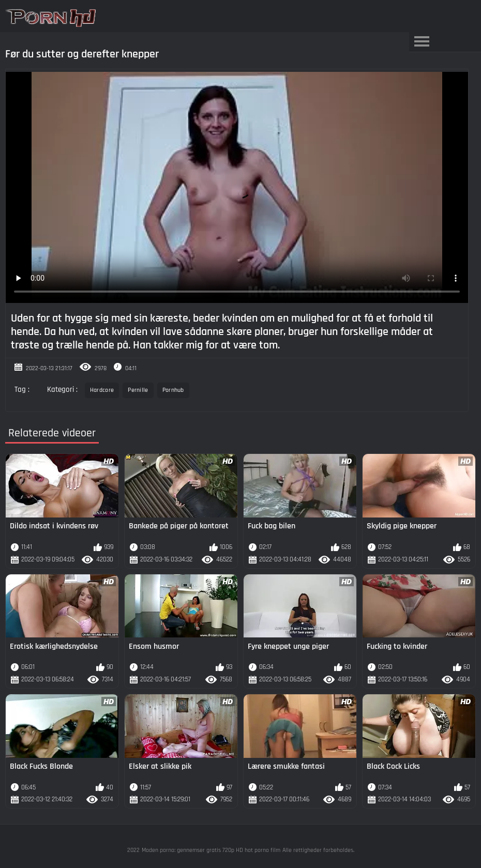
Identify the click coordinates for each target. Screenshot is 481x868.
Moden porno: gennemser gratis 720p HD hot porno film (211, 850)
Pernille (138, 390)
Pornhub (173, 390)
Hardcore (102, 390)
